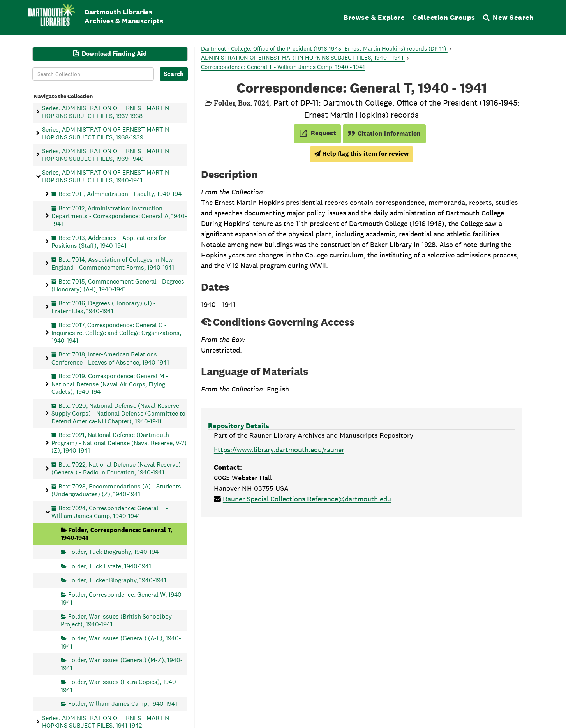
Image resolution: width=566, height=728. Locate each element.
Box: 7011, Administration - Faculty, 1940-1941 (121, 194)
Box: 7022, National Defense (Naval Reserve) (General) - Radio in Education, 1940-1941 (116, 468)
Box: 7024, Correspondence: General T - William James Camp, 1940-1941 (110, 512)
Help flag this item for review (361, 154)
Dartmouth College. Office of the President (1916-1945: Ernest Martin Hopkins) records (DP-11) (324, 48)
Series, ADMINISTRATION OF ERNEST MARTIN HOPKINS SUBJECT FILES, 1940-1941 (106, 176)
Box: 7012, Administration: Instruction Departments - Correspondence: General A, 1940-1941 (119, 216)
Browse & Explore (374, 17)
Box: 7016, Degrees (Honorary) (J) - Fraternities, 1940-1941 (104, 307)
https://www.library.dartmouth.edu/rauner (279, 450)
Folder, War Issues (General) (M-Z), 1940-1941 (122, 664)
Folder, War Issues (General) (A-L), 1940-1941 (121, 642)
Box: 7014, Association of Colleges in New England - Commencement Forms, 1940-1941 (113, 263)
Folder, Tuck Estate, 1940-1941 (110, 566)
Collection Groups (444, 17)
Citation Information (384, 133)
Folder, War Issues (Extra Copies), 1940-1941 (120, 686)
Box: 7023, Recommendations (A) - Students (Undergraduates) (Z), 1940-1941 (116, 490)
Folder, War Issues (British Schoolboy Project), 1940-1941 (116, 620)
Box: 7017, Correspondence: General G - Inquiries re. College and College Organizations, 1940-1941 (116, 332)
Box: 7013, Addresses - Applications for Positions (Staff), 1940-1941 (109, 241)
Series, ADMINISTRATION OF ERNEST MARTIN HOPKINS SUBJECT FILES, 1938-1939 (106, 133)
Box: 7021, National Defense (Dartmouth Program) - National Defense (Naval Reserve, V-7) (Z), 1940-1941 (119, 443)
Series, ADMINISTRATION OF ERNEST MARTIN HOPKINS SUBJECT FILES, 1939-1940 (106, 155)
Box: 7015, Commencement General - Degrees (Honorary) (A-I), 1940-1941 (118, 285)
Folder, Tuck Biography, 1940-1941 (115, 552)
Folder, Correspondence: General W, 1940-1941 (122, 598)
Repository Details (239, 426)
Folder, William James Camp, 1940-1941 (123, 704)
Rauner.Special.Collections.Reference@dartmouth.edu (307, 499)
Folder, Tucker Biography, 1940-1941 (117, 580)
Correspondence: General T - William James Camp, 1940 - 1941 (283, 67)
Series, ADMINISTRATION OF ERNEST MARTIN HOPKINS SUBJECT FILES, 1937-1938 (106, 112)
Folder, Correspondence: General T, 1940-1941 (117, 534)
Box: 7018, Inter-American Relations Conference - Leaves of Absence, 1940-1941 (110, 358)
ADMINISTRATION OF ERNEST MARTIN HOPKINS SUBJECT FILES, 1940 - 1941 (303, 57)
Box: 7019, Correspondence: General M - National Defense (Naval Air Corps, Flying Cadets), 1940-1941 (110, 384)
